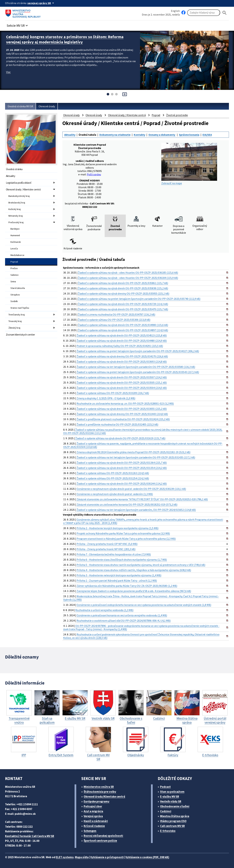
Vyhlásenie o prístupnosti (107, 857)
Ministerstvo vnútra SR (99, 787)
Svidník (14, 301)
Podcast (165, 787)
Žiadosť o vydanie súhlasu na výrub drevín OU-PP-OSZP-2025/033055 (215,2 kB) (122, 409)
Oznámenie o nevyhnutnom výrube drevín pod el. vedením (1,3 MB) (115, 494)
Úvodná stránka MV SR (20, 106)
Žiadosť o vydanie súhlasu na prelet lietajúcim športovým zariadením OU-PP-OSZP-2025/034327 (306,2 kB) (138, 351)
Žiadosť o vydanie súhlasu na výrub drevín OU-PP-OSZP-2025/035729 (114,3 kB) (123, 304)
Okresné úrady (47, 106)
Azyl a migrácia (93, 811)
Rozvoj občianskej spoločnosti (103, 836)
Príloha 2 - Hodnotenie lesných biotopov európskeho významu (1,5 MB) (118, 528)
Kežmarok (16, 242)
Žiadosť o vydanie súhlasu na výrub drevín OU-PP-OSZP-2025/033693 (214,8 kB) (122, 362)
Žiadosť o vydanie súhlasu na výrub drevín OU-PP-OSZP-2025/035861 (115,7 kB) (123, 283)
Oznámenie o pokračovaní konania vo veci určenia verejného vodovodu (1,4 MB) (122, 615)
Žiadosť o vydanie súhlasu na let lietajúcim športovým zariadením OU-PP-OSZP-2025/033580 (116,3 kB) (136, 367)
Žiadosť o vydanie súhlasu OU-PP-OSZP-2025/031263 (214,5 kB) (113, 473)
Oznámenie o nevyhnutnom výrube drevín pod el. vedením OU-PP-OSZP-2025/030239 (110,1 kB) (131, 489)
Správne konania (189, 135)
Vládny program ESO (173, 821)
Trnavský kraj (15, 321)
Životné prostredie (177, 115)
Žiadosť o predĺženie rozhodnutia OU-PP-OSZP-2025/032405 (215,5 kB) (117, 424)
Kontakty (139, 135)
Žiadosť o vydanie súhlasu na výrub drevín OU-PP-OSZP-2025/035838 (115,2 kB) (123, 288)
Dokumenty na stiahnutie (115, 135)
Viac (8, 72)
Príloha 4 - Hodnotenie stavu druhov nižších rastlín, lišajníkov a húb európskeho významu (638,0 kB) (134, 570)
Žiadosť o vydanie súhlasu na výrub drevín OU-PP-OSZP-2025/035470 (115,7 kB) (123, 309)
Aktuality (11, 176)
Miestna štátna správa (175, 816)
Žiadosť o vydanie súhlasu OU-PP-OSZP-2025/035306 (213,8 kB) (114, 320)
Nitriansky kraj (16, 216)
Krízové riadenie (94, 826)
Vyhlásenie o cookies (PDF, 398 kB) (147, 857)
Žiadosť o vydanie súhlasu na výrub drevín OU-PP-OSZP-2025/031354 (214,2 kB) (122, 468)
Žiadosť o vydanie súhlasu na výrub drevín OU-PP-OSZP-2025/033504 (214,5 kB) (122, 388)
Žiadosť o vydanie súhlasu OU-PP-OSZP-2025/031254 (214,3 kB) (113, 478)
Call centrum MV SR (172, 826)
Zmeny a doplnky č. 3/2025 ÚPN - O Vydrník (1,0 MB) (106, 398)
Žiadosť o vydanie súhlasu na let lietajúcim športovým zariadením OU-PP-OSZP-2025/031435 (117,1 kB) (136, 457)
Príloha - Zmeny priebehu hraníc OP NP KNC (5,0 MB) (107, 544)
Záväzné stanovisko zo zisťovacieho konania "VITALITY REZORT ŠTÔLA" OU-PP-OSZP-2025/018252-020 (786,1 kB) (142, 499)
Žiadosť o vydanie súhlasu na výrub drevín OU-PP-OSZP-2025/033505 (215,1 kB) (122, 382)
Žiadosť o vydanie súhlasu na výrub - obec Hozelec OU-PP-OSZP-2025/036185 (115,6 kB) (128, 272)
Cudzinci (166, 811)
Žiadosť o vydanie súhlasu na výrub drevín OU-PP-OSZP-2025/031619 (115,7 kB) (120, 438)
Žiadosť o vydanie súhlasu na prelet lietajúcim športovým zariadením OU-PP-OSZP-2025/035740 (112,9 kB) (139, 299)
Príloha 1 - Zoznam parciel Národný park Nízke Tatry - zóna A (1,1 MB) (117, 580)
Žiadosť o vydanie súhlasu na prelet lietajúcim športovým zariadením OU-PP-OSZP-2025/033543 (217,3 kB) (138, 372)
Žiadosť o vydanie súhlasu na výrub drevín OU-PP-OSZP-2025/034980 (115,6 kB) (123, 325)
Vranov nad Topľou (20, 308)
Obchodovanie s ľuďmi (175, 806)
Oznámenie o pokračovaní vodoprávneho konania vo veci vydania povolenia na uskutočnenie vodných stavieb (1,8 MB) (144, 605)
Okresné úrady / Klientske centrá (23, 189)
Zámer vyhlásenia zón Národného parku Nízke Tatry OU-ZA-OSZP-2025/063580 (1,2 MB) (127, 586)
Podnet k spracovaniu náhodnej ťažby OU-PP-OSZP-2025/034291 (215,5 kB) (120, 346)
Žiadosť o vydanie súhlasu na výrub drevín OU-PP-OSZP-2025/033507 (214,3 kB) (122, 377)
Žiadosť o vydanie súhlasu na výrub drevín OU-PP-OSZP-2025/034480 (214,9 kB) (122, 341)
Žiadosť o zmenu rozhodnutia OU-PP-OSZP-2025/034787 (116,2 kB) (117, 314)
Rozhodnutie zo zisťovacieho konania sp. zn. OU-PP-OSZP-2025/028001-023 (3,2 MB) (125, 403)
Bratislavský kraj (17, 203)
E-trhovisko (168, 831)
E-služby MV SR (170, 797)
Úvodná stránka (14, 169)
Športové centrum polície (100, 841)
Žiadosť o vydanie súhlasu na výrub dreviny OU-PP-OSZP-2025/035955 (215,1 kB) (124, 293)
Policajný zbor (93, 806)
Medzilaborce (17, 255)
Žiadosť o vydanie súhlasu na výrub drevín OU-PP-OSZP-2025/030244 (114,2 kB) (122, 483)
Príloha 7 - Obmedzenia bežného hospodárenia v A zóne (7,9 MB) (114, 554)
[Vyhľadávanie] (204, 13)
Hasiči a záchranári (96, 821)
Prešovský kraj (16, 222)
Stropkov (15, 295)
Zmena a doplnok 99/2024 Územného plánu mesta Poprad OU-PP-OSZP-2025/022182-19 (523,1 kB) (133, 452)
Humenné (15, 235)
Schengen (90, 831)
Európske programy (97, 801)
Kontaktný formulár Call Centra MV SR (30, 836)
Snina (13, 281)
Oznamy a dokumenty (162, 135)
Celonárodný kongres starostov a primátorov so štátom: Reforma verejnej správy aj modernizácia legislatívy (65, 39)
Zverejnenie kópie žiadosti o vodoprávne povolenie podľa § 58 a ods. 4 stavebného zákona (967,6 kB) (134, 591)
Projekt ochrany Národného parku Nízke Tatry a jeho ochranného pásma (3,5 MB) (123, 533)
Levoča (14, 249)
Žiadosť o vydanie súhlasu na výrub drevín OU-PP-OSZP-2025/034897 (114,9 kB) (123, 330)
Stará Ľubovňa (18, 288)
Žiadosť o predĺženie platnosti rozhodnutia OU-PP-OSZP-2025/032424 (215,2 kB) (123, 419)
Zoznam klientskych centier (20, 335)
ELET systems (65, 857)
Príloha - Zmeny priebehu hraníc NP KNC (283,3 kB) (106, 549)
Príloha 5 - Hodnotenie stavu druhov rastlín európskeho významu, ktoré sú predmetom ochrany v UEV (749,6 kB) (141, 565)
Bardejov (15, 229)
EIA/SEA (207, 135)
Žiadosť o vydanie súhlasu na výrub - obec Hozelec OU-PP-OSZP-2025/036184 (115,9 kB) (128, 278)
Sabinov (15, 275)
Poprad (14, 262)
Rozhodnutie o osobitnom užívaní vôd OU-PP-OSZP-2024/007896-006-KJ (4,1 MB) (124, 621)
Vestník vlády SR (171, 801)
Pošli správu (94, 174)
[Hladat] (225, 13)
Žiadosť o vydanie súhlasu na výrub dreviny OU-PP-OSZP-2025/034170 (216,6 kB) (122, 356)
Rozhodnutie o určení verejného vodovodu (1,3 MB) (104, 610)
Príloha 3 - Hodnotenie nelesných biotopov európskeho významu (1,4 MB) (119, 575)
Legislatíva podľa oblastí (19, 183)
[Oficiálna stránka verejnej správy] (41, 3)
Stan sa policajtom (172, 792)
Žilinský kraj (14, 328)
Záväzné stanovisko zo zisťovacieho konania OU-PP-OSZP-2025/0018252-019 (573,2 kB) (127, 504)
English (175, 11)
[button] (18, 25)
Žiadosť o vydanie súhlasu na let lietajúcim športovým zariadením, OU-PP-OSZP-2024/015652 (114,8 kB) (136, 510)
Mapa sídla (82, 857)
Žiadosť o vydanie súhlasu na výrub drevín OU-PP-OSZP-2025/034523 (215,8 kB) (122, 335)
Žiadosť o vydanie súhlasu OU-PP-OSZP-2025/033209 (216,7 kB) (113, 393)
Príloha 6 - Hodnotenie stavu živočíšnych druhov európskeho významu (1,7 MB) (122, 560)
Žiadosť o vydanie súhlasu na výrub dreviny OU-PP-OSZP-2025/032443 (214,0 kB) (122, 414)
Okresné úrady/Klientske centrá (104, 797)
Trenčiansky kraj (17, 315)
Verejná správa (93, 816)
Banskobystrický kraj (19, 196)
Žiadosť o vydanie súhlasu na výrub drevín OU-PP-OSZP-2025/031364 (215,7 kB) (122, 463)
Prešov (14, 268)
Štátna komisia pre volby (100, 792)
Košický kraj (15, 209)
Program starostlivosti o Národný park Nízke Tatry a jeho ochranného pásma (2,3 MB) (126, 539)
